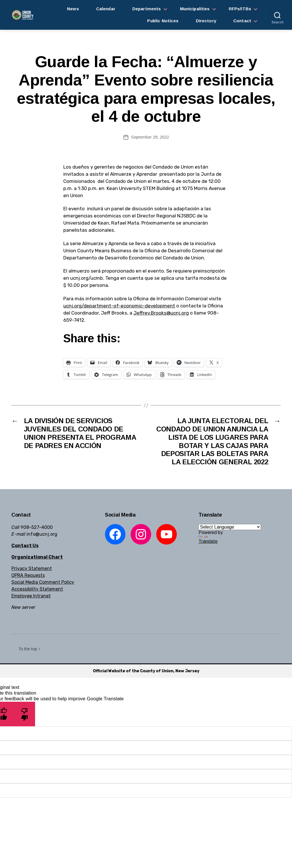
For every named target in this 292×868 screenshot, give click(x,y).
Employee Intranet (31, 596)
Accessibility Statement (37, 589)
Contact (242, 21)
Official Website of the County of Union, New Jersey (146, 671)
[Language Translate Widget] (230, 527)
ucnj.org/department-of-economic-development (119, 306)
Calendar (106, 9)
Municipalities (195, 9)
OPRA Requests (28, 575)
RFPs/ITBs (240, 9)
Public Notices (163, 21)
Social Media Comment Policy (43, 582)
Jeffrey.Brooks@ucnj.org (161, 313)
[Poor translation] (25, 714)
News (73, 9)
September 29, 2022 (150, 137)
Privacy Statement (32, 568)
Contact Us (25, 546)
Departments (147, 9)
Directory (206, 21)
